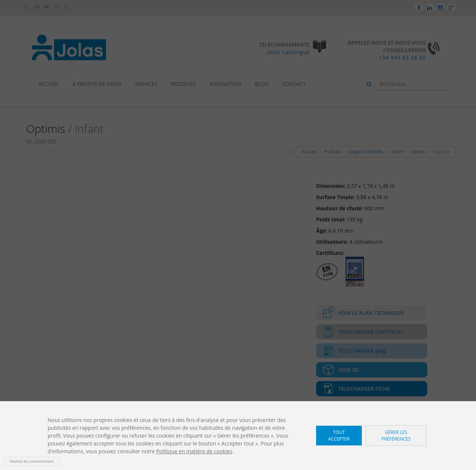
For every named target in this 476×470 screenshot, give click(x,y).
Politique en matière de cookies (194, 451)
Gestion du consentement (32, 461)
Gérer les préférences (396, 435)
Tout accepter (339, 435)
